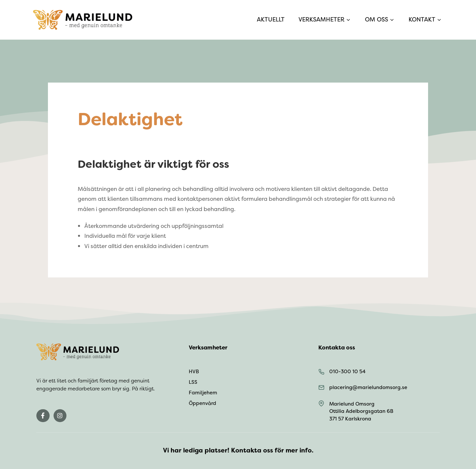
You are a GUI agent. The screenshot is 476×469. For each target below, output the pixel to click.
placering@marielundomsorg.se (368, 387)
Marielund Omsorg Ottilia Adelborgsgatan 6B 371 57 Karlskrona (361, 411)
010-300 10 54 (347, 372)
